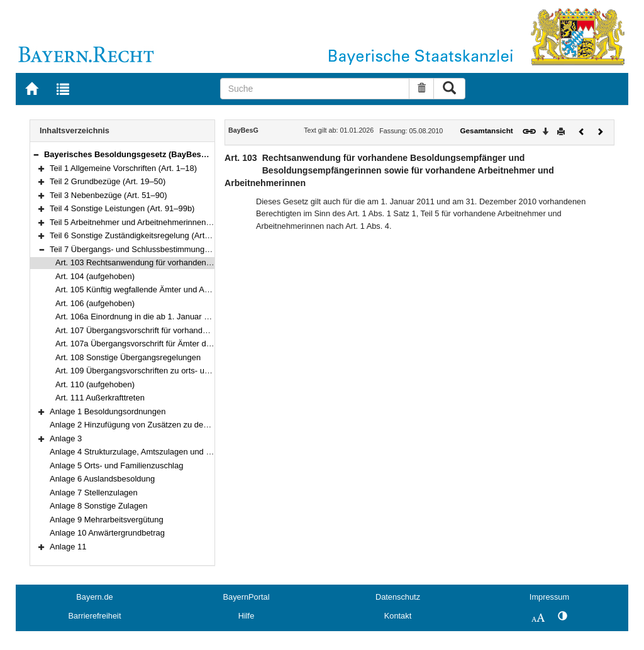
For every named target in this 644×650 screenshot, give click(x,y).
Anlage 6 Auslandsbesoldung (102, 479)
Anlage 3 (66, 438)
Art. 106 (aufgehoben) (95, 303)
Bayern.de (94, 597)
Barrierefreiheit (95, 616)
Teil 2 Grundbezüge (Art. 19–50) (108, 181)
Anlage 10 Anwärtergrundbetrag (107, 533)
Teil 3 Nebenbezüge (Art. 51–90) (108, 195)
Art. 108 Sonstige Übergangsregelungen (128, 357)
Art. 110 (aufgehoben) (95, 384)
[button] (36, 154)
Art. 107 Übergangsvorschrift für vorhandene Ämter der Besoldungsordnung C (196, 330)
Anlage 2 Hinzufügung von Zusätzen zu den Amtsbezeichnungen (167, 425)
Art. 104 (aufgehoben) (95, 276)
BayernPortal (247, 597)
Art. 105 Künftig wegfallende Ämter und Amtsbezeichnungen (164, 289)
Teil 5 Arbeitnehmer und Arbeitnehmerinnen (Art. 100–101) (155, 222)
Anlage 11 (68, 547)
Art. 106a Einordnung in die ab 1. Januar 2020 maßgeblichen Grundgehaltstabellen (205, 317)
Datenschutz (398, 597)
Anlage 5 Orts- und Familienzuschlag (116, 465)
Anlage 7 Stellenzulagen (94, 493)
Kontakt (398, 616)
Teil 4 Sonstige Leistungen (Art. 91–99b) (122, 208)
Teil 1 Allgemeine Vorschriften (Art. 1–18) (123, 168)
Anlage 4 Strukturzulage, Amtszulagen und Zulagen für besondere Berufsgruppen (197, 452)
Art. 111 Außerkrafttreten (100, 398)
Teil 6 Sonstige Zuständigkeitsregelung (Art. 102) (137, 235)
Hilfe (247, 616)
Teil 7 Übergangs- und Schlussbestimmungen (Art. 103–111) (159, 249)
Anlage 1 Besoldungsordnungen (108, 411)
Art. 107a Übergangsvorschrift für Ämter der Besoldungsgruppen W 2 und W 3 (197, 344)
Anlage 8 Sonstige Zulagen (99, 506)
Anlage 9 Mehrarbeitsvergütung (107, 520)
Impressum (549, 597)
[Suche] (315, 89)
